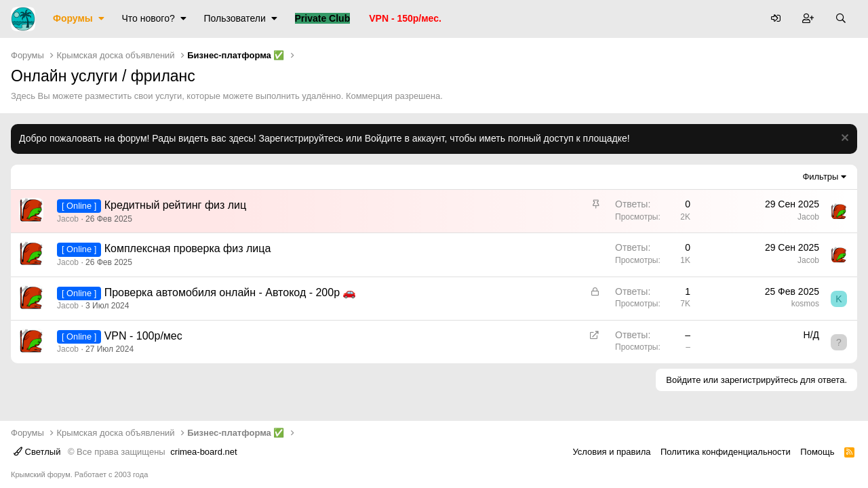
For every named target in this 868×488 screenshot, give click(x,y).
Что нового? (149, 18)
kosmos (805, 304)
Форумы (73, 18)
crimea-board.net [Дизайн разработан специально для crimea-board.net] (203, 452)
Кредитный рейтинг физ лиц (176, 205)
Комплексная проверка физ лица (188, 248)
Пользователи (234, 18)
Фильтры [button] (820, 177)
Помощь (817, 452)
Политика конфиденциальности (726, 452)
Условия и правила (611, 452)
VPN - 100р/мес (143, 336)
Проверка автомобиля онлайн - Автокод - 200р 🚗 (231, 292)
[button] (101, 19)
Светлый (37, 452)
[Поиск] (841, 19)
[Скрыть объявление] (843, 139)
